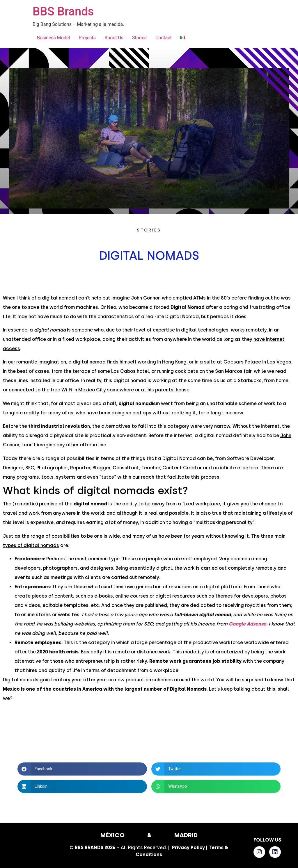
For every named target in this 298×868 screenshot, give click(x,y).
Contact (164, 38)
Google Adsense (248, 624)
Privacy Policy (188, 847)
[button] (82, 769)
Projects (87, 38)
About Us (114, 38)
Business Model (53, 38)
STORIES (149, 230)
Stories (139, 38)
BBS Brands (63, 11)
